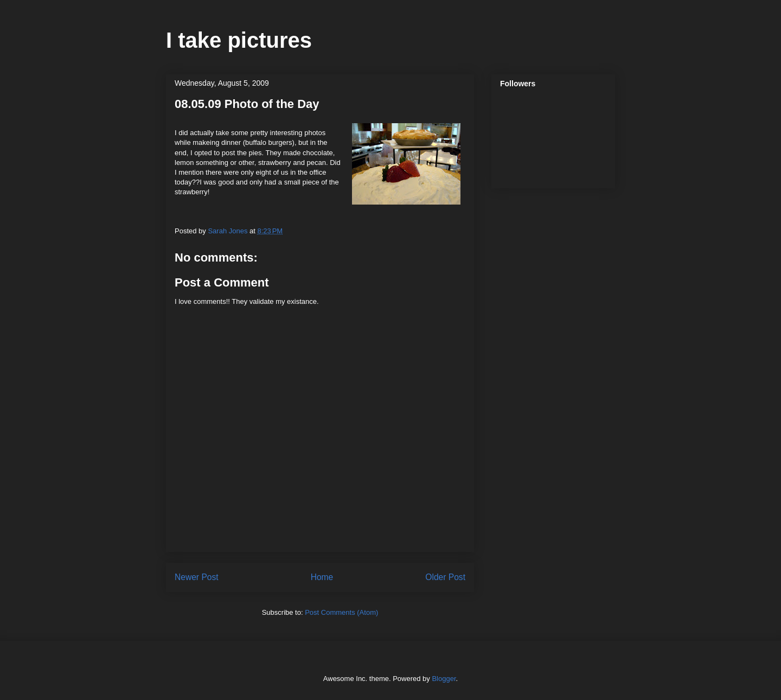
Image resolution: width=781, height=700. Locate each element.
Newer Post (197, 577)
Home (322, 577)
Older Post (445, 577)
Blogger (444, 679)
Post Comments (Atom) (341, 612)
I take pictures (239, 40)
